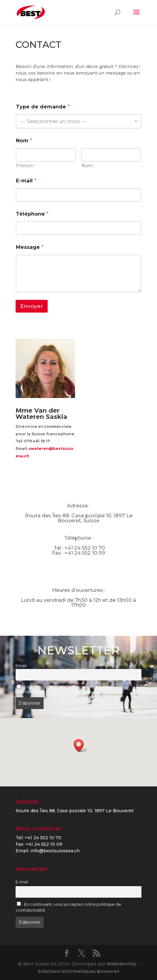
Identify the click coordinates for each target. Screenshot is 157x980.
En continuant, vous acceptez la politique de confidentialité (64, 689)
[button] (81, 746)
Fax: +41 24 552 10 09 (39, 844)
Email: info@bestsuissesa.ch (48, 851)
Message (30, 247)
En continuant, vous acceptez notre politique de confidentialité (68, 907)
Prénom (25, 166)
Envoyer (32, 306)
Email (21, 666)
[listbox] (78, 121)
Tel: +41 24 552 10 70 (38, 838)
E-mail (26, 181)
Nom (87, 166)
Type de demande (43, 107)
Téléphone (32, 214)
